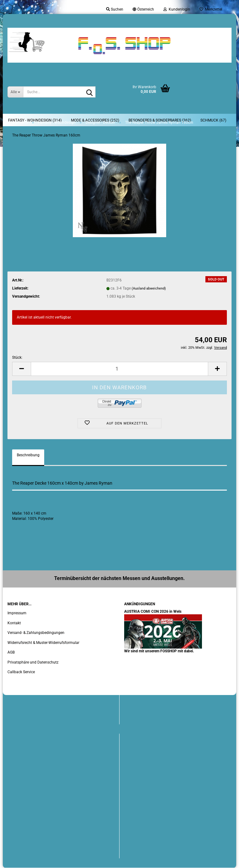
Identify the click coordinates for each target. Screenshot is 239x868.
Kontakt (14, 623)
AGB (11, 652)
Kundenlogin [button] (177, 9)
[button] (143, 9)
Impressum (17, 613)
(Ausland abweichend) (149, 288)
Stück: (17, 357)
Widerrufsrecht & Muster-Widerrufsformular (43, 643)
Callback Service (21, 672)
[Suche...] (15, 92)
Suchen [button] (115, 9)
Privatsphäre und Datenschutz (33, 662)
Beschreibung (28, 455)
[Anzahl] (119, 369)
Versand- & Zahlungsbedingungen (36, 633)
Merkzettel (211, 9)
